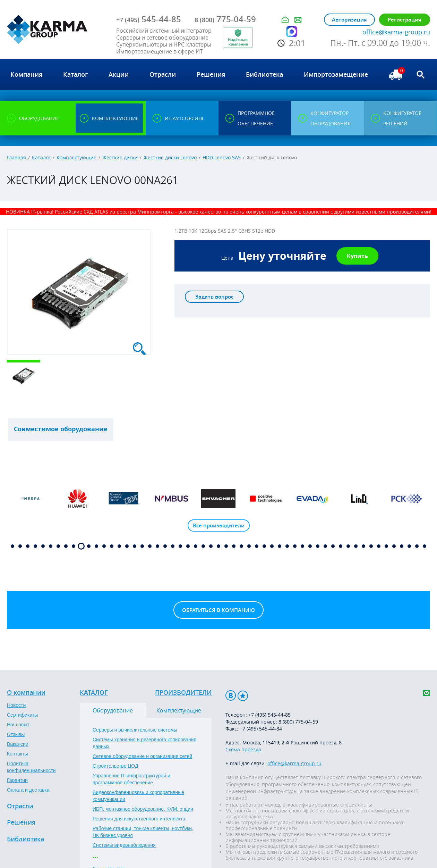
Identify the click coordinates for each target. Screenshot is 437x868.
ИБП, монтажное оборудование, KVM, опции (143, 809)
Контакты (17, 754)
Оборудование (113, 710)
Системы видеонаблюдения (124, 845)
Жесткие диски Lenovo (170, 157)
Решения (21, 823)
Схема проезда (243, 749)
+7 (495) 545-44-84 (261, 729)
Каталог (41, 157)
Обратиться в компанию (218, 610)
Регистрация (405, 20)
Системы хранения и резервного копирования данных (144, 743)
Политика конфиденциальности (31, 767)
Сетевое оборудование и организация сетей (142, 756)
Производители (183, 693)
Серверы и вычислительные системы (135, 730)
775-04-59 (225, 19)
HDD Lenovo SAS (222, 157)
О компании (26, 693)
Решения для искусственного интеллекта (139, 819)
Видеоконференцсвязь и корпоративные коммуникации (138, 796)
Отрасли (20, 806)
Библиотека (25, 839)
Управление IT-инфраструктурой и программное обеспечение (131, 779)
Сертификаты (22, 715)
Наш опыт (18, 725)
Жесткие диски (120, 157)
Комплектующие (76, 157)
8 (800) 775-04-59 (298, 722)
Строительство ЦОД (115, 766)
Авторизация (349, 20)
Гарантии (17, 780)
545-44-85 (149, 19)
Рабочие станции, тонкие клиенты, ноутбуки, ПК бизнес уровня (143, 832)
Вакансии (18, 744)
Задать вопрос (214, 297)
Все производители (219, 525)
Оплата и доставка (28, 790)
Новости (16, 705)
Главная (16, 157)
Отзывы (16, 734)
